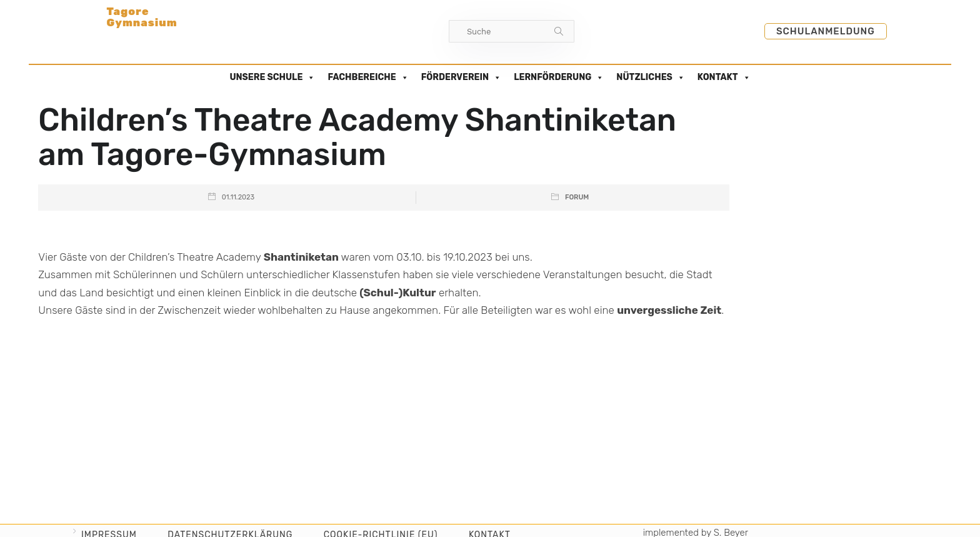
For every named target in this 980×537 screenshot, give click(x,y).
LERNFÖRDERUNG (559, 78)
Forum (577, 197)
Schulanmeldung (826, 31)
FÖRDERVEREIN (461, 78)
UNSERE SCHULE (272, 78)
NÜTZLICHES (651, 78)
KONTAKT (724, 78)
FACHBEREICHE (368, 78)
